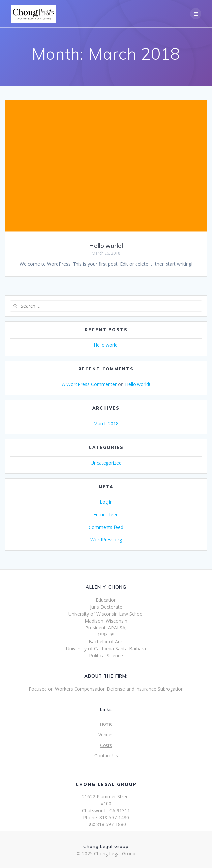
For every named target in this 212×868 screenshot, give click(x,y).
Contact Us (106, 756)
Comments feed (106, 527)
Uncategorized (106, 463)
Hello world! (106, 246)
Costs (106, 745)
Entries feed (106, 514)
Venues (106, 735)
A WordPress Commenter (89, 384)
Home (106, 724)
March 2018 (106, 423)
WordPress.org (106, 540)
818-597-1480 (114, 817)
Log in (106, 502)
